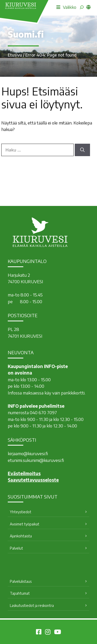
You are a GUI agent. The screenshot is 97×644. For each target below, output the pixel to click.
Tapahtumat (20, 593)
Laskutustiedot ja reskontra (32, 605)
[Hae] (82, 150)
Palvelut (16, 548)
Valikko (66, 7)
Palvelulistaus (21, 581)
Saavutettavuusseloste (33, 480)
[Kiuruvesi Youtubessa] (58, 633)
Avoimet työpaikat (25, 524)
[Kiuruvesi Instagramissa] (48, 633)
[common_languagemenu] (88, 7)
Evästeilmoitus (24, 473)
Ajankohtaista (21, 536)
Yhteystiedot (21, 512)
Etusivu (15, 55)
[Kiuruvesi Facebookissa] (39, 633)
